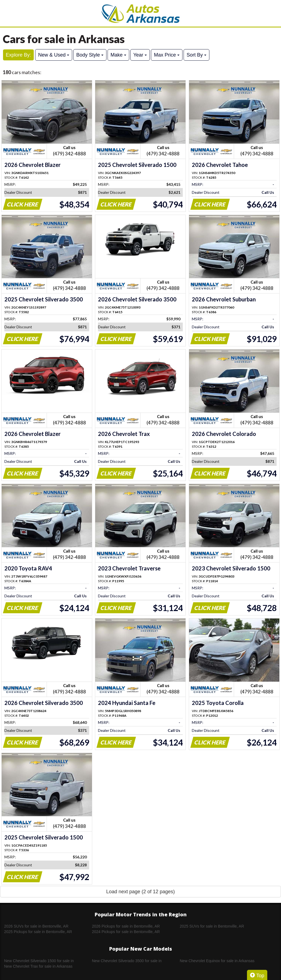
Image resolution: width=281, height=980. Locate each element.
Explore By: (18, 55)
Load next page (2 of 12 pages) (140, 892)
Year (140, 55)
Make (118, 55)
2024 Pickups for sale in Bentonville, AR (126, 932)
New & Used (54, 55)
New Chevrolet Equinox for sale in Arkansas (217, 961)
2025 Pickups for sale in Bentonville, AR (38, 932)
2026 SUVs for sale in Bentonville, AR (36, 926)
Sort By (196, 55)
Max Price (167, 55)
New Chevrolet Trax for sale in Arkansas (38, 966)
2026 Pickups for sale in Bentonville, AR (126, 926)
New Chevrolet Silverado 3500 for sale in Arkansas (127, 961)
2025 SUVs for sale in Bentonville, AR (212, 926)
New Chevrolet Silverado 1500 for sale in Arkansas (39, 961)
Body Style (90, 55)
